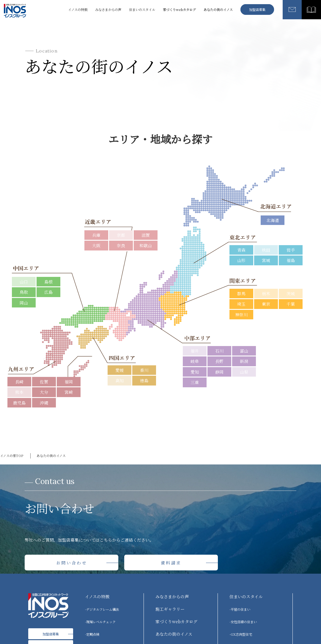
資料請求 (171, 563)
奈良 (121, 245)
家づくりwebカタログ (179, 9)
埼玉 (241, 304)
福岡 (69, 382)
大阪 (96, 245)
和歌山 (146, 245)
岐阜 (195, 361)
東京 (266, 304)
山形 (241, 260)
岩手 (291, 250)
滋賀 (146, 235)
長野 (219, 361)
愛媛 (119, 370)
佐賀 (44, 382)
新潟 (244, 361)
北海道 (273, 220)
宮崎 (69, 392)
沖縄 (44, 403)
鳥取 (24, 292)
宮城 (266, 260)
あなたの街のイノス (218, 9)
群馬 (241, 294)
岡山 (24, 303)
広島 (48, 292)
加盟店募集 (257, 9)
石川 (219, 351)
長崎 (19, 382)
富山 (244, 351)
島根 (48, 282)
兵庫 (96, 235)
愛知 (195, 372)
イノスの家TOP (12, 456)
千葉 (291, 304)
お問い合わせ (72, 563)
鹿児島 (19, 403)
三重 (195, 382)
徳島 (144, 380)
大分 (44, 392)
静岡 (219, 372)
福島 (291, 260)
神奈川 (241, 315)
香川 (144, 370)
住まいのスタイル (246, 597)
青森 (241, 250)
